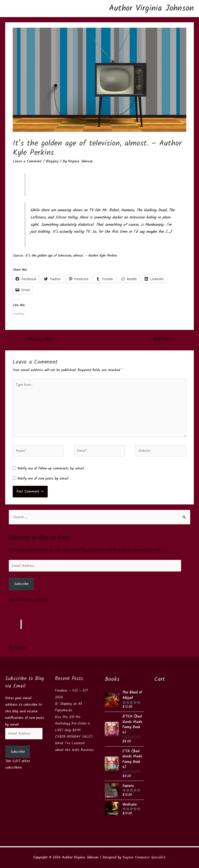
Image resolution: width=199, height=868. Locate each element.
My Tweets (17, 648)
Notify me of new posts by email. (43, 479)
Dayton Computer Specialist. (144, 857)
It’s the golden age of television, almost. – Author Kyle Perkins (71, 256)
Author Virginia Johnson (151, 8)
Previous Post (37, 340)
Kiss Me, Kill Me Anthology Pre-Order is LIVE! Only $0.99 (73, 724)
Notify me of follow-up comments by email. (51, 468)
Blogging (52, 161)
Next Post (165, 340)
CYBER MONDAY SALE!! (74, 737)
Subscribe (21, 584)
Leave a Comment (27, 161)
